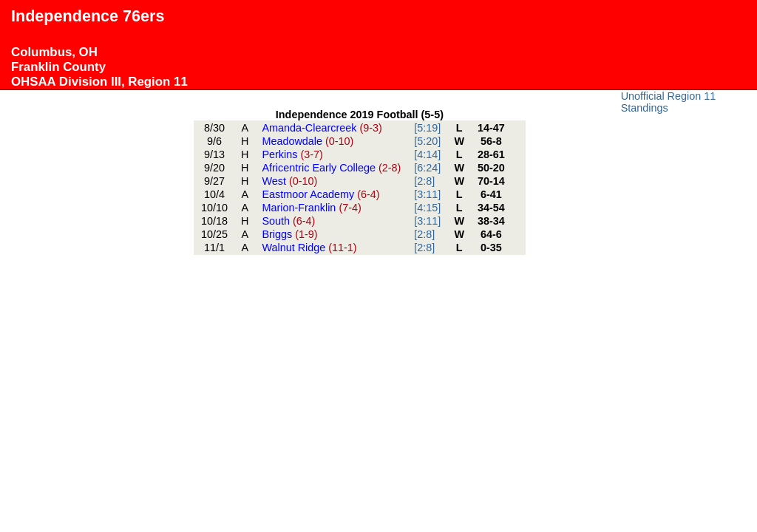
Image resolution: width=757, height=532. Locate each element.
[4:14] (427, 154)
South (288, 221)
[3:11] (427, 194)
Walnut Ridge (309, 248)
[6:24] (427, 168)
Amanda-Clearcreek (322, 128)
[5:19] (427, 128)
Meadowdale (308, 141)
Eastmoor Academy (320, 194)
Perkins (292, 154)
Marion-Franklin (311, 208)
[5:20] (427, 141)
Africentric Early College (331, 168)
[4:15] (427, 208)
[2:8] (424, 181)
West (289, 181)
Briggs (289, 234)
